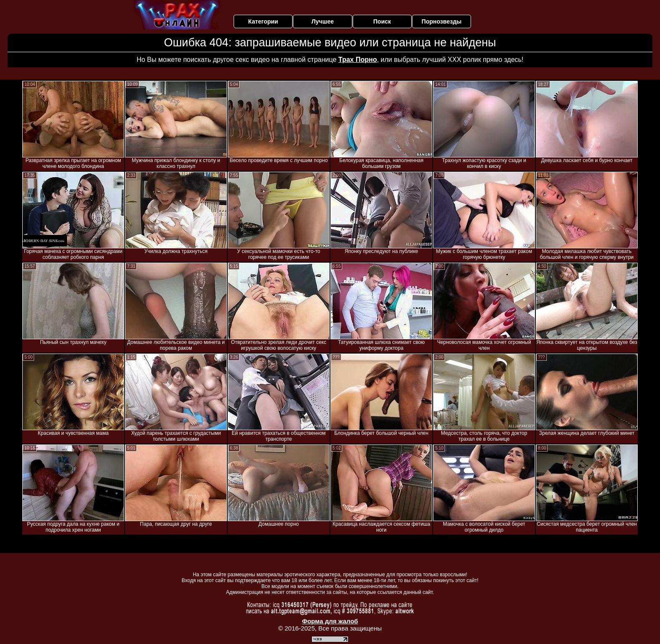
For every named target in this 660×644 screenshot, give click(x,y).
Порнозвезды (442, 21)
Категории (263, 21)
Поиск (382, 21)
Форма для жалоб (330, 621)
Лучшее (323, 21)
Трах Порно (358, 60)
